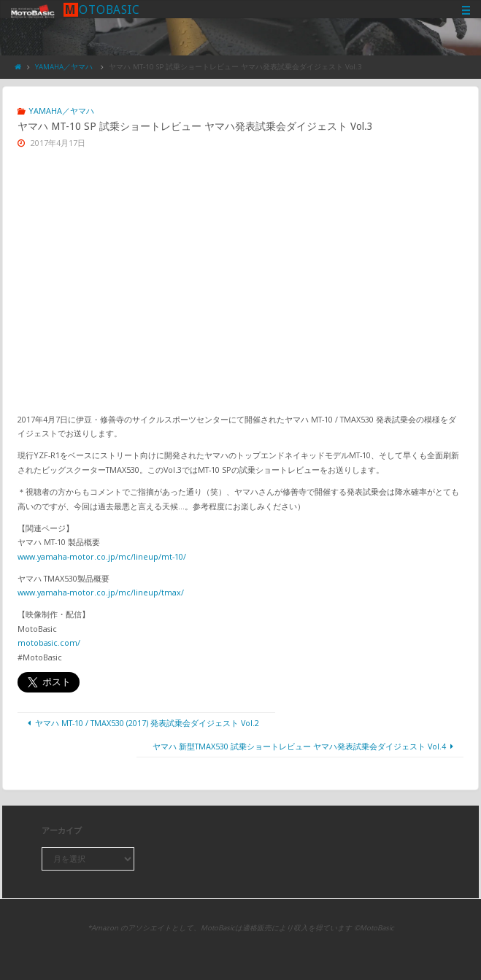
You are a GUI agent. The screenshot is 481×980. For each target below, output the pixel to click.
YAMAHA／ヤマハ (64, 67)
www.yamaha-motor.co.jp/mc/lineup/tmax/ (101, 592)
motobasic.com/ (49, 643)
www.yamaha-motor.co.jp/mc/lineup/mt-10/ (102, 556)
